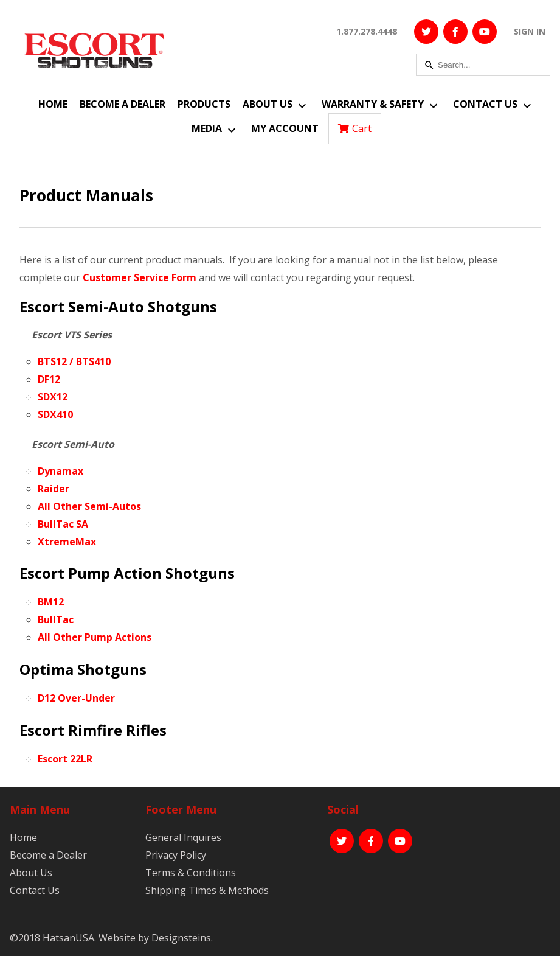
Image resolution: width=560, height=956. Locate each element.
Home (53, 104)
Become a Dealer (123, 104)
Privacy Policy (176, 855)
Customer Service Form (140, 277)
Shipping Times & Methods (207, 890)
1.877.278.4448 (367, 31)
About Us (268, 104)
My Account (285, 128)
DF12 (49, 379)
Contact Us (485, 104)
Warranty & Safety (373, 104)
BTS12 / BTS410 (74, 361)
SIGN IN (530, 31)
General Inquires (183, 837)
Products (204, 104)
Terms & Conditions (191, 873)
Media (207, 128)
